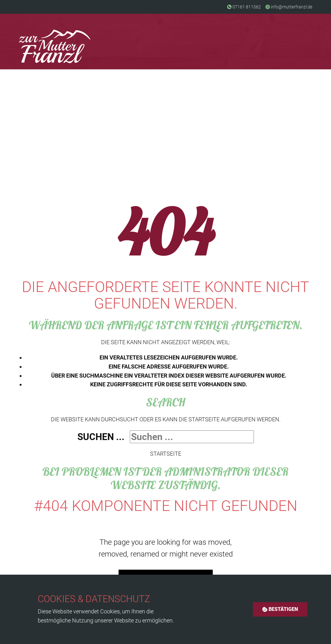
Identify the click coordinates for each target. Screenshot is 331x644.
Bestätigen (280, 609)
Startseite (166, 454)
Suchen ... (101, 437)
